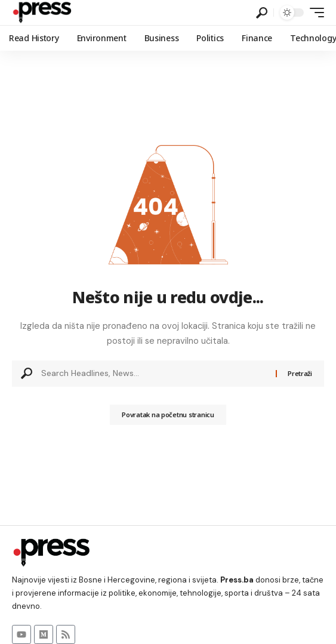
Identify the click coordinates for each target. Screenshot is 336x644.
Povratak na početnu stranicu (168, 415)
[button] (262, 13)
